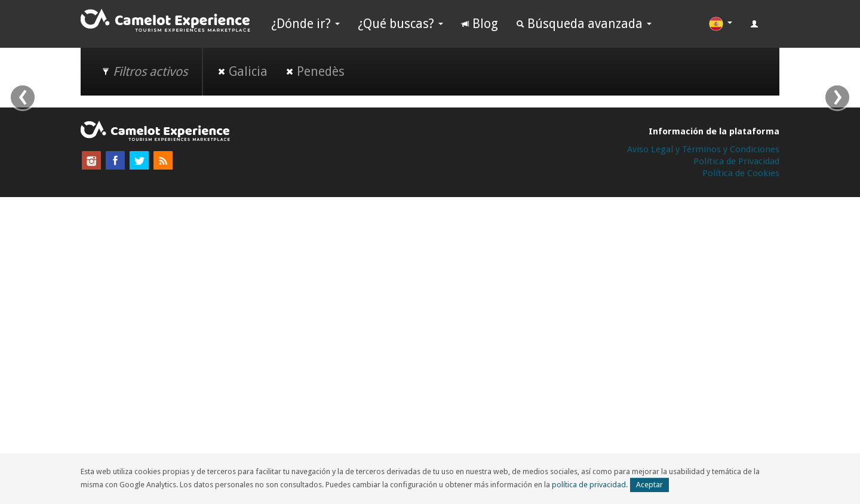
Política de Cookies (741, 173)
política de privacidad (589, 485)
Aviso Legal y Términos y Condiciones (703, 149)
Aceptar (649, 485)
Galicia (242, 71)
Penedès (315, 71)
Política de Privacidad (736, 161)
